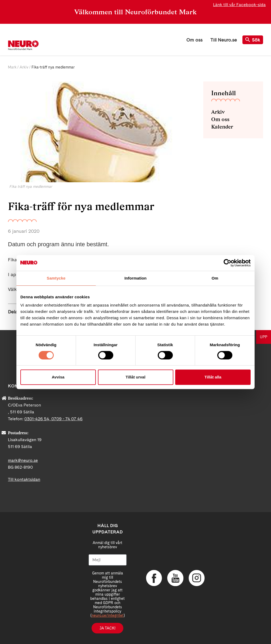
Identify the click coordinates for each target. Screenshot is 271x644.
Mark (12, 67)
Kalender (222, 127)
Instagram (196, 578)
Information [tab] (135, 278)
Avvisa (58, 377)
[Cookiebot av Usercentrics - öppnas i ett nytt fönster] (227, 263)
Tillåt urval (136, 377)
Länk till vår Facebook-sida (239, 5)
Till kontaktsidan (24, 479)
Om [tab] (215, 278)
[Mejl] (108, 560)
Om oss (194, 40)
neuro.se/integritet (108, 615)
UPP (264, 337)
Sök (253, 40)
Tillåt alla (213, 377)
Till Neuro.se (224, 40)
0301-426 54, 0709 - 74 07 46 (53, 419)
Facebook (154, 578)
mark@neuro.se (23, 460)
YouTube (175, 578)
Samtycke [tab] (56, 278)
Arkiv (24, 67)
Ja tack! (107, 628)
